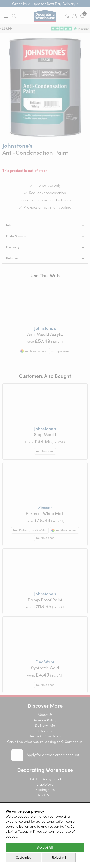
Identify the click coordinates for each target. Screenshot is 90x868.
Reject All (59, 857)
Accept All (45, 847)
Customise (23, 857)
